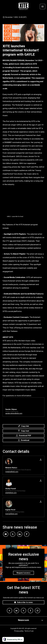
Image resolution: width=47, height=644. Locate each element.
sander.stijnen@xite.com (14, 414)
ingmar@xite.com (11, 514)
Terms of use (29, 631)
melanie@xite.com (12, 472)
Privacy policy (19, 631)
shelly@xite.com (11, 493)
